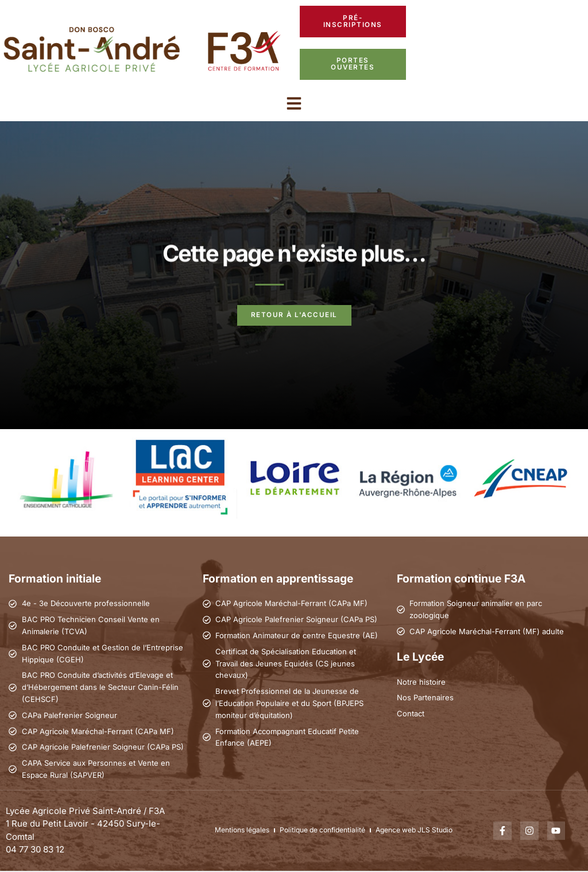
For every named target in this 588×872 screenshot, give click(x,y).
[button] (294, 104)
